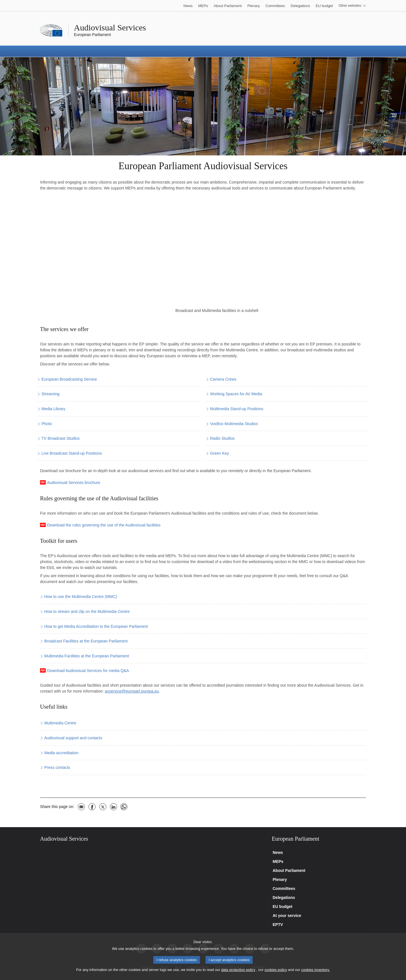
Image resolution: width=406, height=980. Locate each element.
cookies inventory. (315, 970)
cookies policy (276, 970)
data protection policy (238, 970)
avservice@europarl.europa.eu (132, 691)
